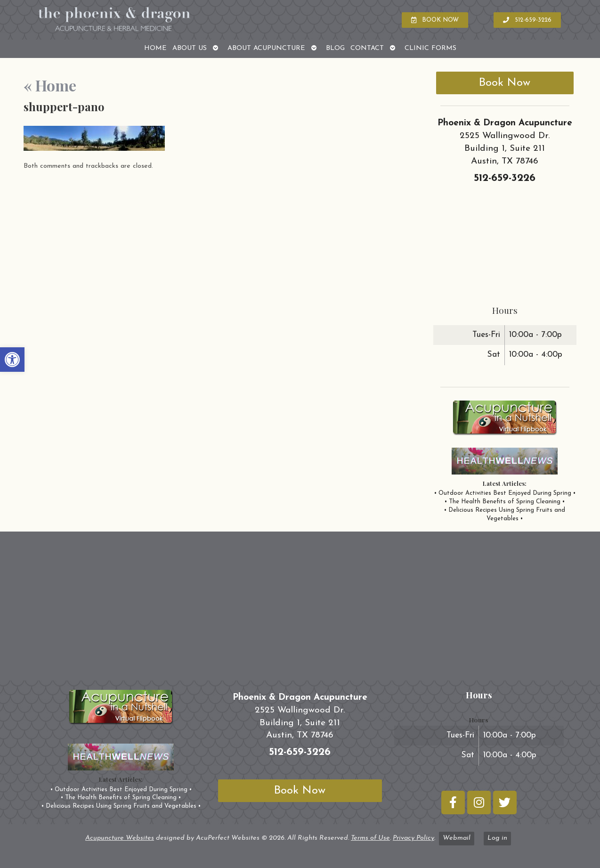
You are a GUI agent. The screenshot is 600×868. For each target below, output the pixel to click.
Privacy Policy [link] (414, 838)
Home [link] (155, 48)
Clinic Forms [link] (430, 48)
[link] (12, 360)
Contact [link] (367, 48)
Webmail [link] (457, 838)
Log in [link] (497, 838)
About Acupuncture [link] (266, 48)
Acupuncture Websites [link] (120, 838)
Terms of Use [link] (370, 838)
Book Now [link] (505, 83)
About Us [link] (190, 48)
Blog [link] (335, 48)
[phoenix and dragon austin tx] (300, 610)
